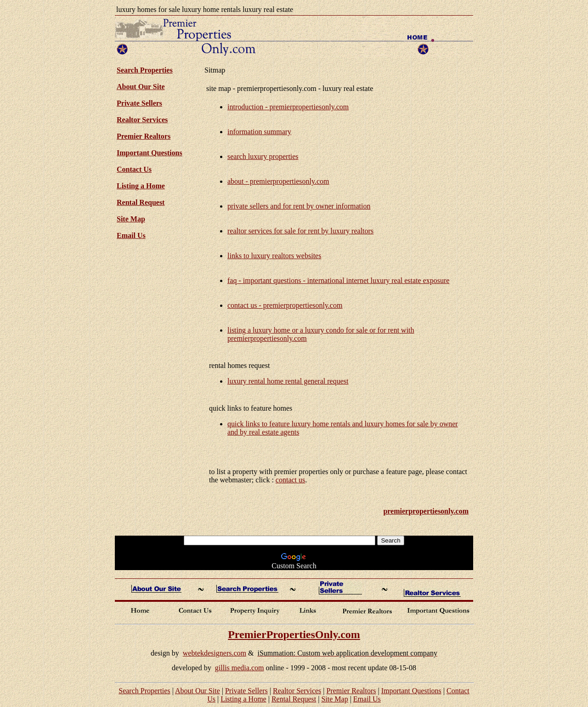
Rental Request (141, 202)
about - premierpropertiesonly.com (278, 181)
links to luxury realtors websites (274, 256)
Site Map (131, 219)
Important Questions (150, 153)
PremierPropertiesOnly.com (294, 634)
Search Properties (144, 691)
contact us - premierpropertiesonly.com (285, 305)
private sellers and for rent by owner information (299, 206)
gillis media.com (240, 668)
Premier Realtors (144, 136)
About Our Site (141, 87)
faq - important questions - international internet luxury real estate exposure (338, 280)
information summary (259, 132)
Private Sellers (139, 103)
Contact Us (134, 169)
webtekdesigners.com (215, 653)
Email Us (131, 235)
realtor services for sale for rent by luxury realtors (300, 231)
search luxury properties (263, 156)
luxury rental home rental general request (288, 381)
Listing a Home (141, 186)
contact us (290, 480)
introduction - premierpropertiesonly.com (288, 107)
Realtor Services (142, 120)
